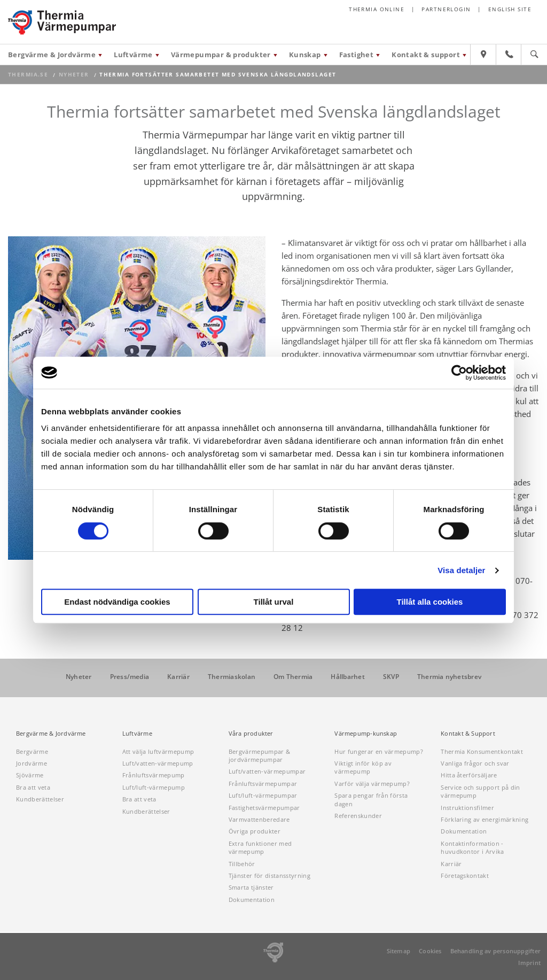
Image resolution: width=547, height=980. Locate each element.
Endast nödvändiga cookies (117, 602)
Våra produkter (251, 734)
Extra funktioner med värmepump (260, 847)
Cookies (430, 951)
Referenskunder (358, 816)
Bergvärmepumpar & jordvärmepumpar (260, 755)
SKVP (391, 677)
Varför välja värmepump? (372, 784)
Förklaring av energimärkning (485, 819)
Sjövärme (30, 775)
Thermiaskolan (232, 677)
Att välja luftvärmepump (158, 751)
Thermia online (377, 9)
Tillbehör (242, 864)
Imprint (529, 963)
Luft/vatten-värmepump (158, 763)
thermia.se (28, 75)
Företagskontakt (465, 875)
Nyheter (74, 75)
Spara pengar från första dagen (371, 799)
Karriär (178, 677)
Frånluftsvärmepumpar (263, 784)
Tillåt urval (274, 602)
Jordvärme (32, 763)
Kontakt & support (426, 55)
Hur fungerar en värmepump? (379, 751)
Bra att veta (33, 787)
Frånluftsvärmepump (154, 775)
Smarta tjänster (251, 887)
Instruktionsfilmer (467, 808)
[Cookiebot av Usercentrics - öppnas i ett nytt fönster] (459, 373)
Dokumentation (252, 900)
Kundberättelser (40, 799)
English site (510, 9)
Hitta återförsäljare (469, 775)
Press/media (130, 677)
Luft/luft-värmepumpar (263, 795)
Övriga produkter (255, 831)
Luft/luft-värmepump (154, 787)
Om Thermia (293, 677)
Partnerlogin (446, 9)
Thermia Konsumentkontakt (482, 751)
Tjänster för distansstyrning (269, 875)
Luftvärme (133, 55)
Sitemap (399, 951)
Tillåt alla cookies (430, 602)
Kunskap (305, 55)
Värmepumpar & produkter (221, 55)
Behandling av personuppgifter (495, 951)
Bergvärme (32, 751)
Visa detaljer (461, 570)
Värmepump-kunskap (366, 734)
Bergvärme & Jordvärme (52, 55)
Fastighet (357, 55)
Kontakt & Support (468, 734)
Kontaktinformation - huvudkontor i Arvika (472, 847)
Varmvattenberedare (259, 819)
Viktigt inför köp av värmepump (363, 767)
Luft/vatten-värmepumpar (267, 771)
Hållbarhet (347, 677)
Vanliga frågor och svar (475, 763)
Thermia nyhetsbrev (449, 677)
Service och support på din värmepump (480, 791)
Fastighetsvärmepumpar (264, 808)
